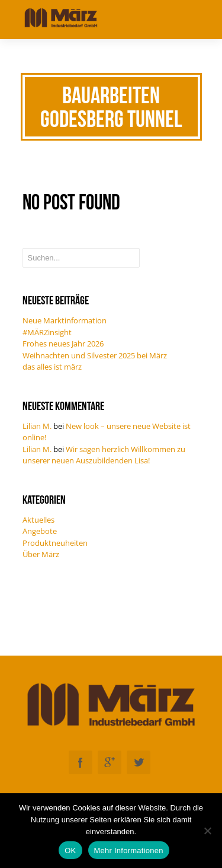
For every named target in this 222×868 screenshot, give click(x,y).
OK (70, 850)
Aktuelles (38, 520)
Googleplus (110, 762)
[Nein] (207, 831)
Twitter (139, 762)
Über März (41, 554)
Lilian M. (37, 426)
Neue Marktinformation (65, 320)
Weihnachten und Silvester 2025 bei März (95, 355)
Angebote (40, 531)
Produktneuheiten (55, 543)
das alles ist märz (52, 367)
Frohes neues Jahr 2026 (63, 344)
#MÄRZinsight (47, 332)
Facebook (81, 762)
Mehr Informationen (129, 850)
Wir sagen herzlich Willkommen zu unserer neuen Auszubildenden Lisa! (104, 455)
